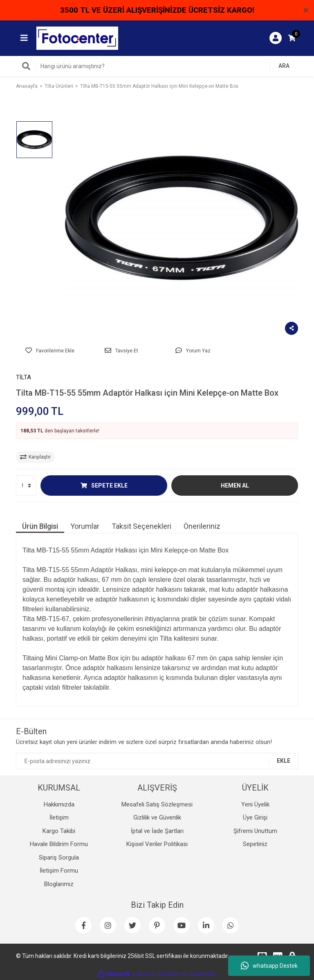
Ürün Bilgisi (40, 526)
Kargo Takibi (59, 831)
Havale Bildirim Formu (59, 844)
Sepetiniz (255, 844)
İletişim (59, 817)
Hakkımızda (59, 804)
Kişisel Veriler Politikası (157, 844)
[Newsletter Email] (157, 761)
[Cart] (292, 38)
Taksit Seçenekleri (141, 526)
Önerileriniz (202, 526)
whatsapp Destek (269, 966)
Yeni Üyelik (255, 804)
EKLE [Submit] (284, 761)
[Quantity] (26, 486)
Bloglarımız (59, 884)
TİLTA (24, 377)
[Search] (157, 66)
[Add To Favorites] (50, 351)
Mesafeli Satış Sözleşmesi (157, 804)
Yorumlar (85, 526)
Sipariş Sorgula (59, 857)
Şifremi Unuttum (255, 831)
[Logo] (77, 38)
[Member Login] (276, 38)
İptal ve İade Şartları (157, 831)
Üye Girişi (255, 817)
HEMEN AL (235, 486)
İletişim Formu (59, 871)
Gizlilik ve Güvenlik (157, 817)
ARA (284, 66)
